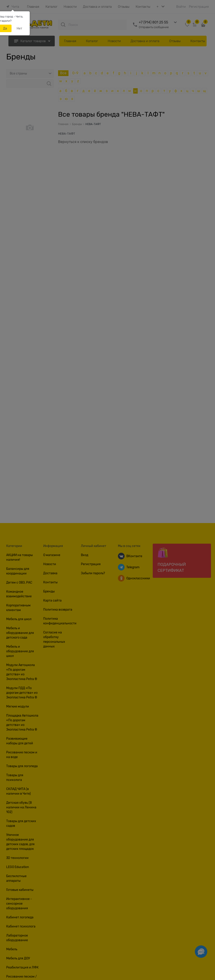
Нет (19, 28)
